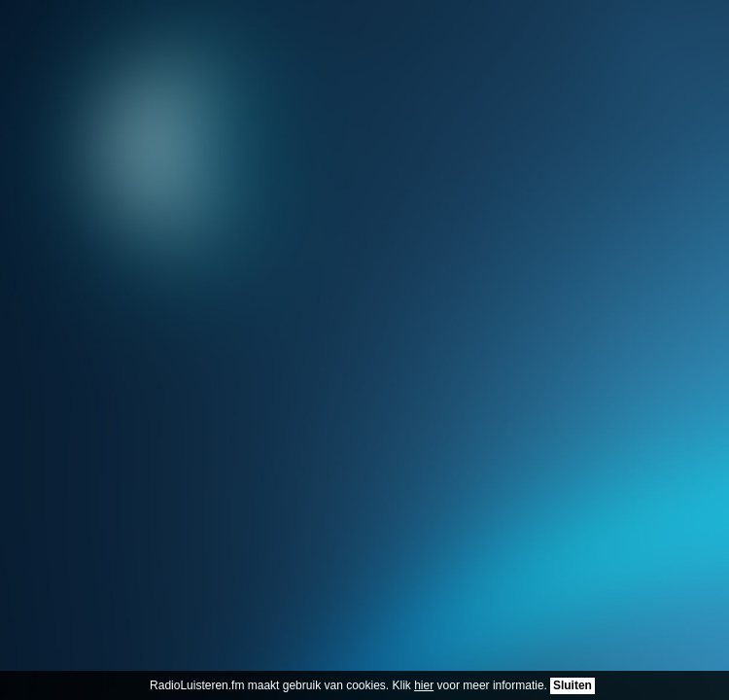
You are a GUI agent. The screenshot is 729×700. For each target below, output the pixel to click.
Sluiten (573, 685)
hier (424, 685)
